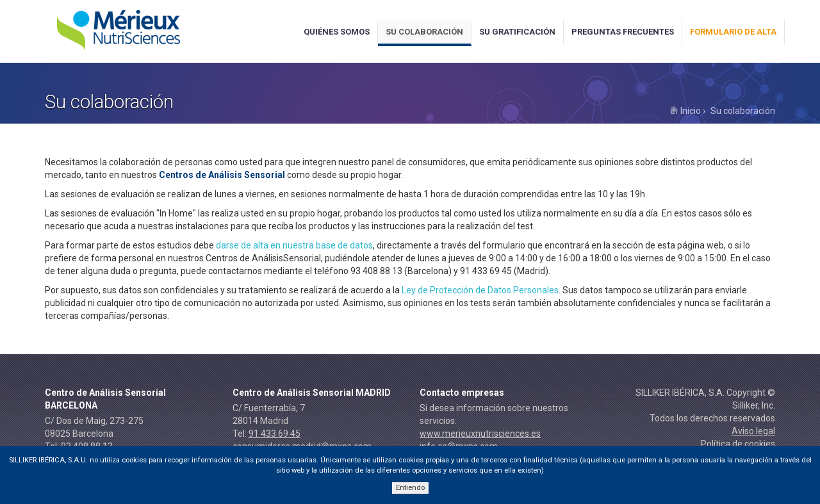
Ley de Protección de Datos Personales (480, 290)
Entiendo (410, 488)
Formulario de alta (733, 32)
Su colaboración (424, 32)
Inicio (685, 111)
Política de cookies (738, 444)
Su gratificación (517, 32)
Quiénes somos (337, 32)
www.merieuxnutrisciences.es (480, 434)
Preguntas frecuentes (623, 32)
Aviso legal (753, 431)
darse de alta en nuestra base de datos (294, 245)
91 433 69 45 (275, 434)
